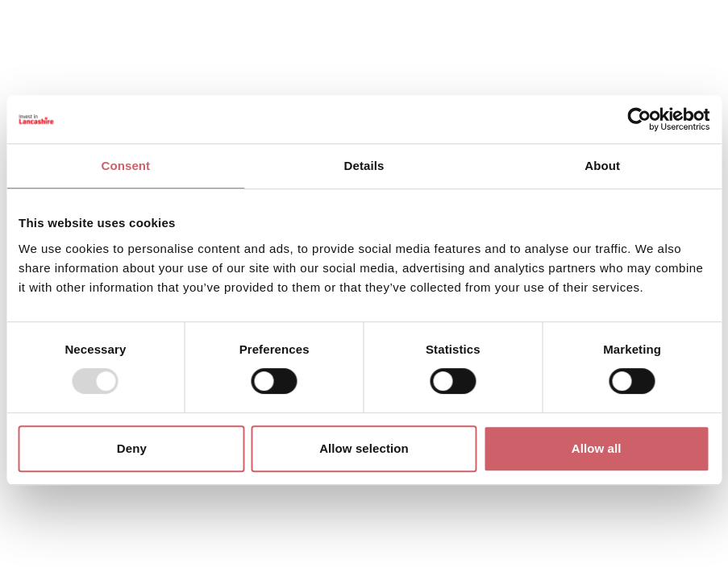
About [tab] (602, 166)
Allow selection (364, 448)
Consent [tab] (125, 166)
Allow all (597, 448)
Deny (132, 448)
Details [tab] (364, 166)
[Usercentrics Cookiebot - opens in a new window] (639, 119)
